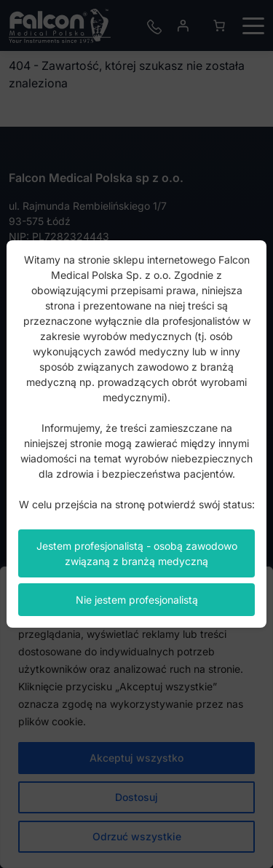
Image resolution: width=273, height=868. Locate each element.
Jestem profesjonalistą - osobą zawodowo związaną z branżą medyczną (137, 553)
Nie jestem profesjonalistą (137, 600)
